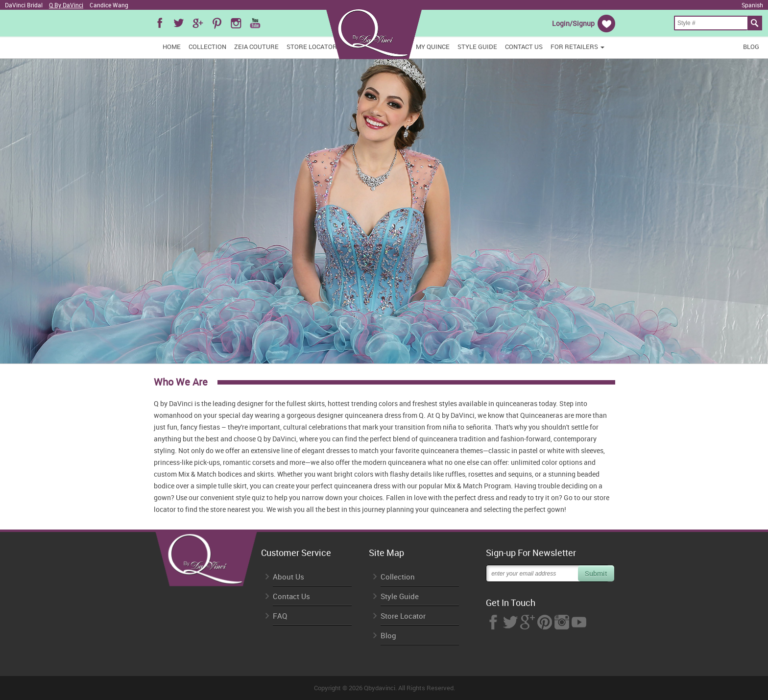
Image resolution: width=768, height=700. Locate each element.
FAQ (280, 616)
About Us (288, 577)
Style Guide (477, 47)
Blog (751, 47)
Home (172, 47)
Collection (207, 47)
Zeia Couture (256, 47)
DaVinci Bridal (24, 5)
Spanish (752, 5)
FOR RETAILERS (577, 47)
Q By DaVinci (66, 5)
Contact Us (524, 47)
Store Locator (312, 47)
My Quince (433, 47)
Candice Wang (109, 5)
